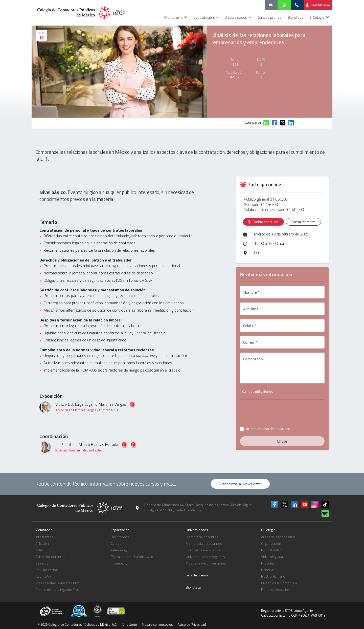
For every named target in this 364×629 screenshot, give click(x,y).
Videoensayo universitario (206, 563)
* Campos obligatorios (256, 391)
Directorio (130, 624)
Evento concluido (263, 222)
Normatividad (271, 550)
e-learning (119, 550)
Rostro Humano (273, 576)
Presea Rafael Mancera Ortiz (57, 583)
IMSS (234, 77)
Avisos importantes (50, 557)
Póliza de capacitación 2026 (132, 557)
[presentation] (282, 414)
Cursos (116, 543)
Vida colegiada (272, 557)
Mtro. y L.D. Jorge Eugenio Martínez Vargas (95, 407)
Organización (271, 543)
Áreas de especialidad (278, 537)
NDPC (40, 550)
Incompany (119, 563)
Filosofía (267, 563)
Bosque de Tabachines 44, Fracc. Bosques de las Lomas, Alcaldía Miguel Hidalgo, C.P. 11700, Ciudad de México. (198, 507)
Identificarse (318, 5)
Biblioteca (296, 17)
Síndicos (42, 563)
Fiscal (234, 64)
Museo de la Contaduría (279, 583)
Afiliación (42, 543)
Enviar (282, 441)
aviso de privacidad (276, 429)
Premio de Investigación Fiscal (58, 589)
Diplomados (120, 537)
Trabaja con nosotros (157, 624)
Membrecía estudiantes (204, 543)
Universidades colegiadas (205, 557)
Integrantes (44, 537)
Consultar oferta (303, 222)
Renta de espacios (275, 589)
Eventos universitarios (203, 550)
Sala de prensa (270, 17)
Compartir (253, 122)
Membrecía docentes (202, 537)
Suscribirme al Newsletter (240, 484)
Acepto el (268, 429)
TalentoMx (43, 576)
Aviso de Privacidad (192, 624)
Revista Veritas (47, 570)
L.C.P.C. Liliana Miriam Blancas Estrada (96, 447)
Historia (267, 570)
